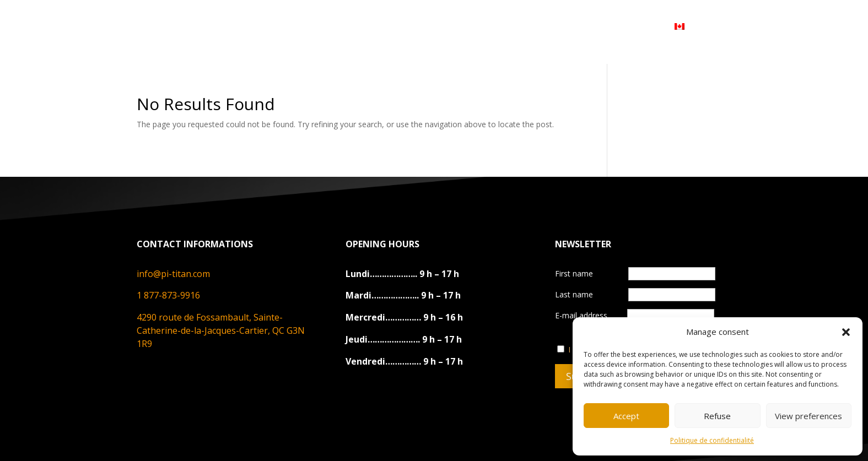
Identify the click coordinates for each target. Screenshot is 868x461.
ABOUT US (276, 26)
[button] (846, 332)
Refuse (717, 416)
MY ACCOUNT (614, 26)
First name (575, 273)
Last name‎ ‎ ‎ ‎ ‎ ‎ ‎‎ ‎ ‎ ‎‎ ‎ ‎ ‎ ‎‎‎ (588, 294)
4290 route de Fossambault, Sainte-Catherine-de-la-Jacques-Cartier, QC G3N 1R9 (221, 330)
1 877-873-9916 (168, 295)
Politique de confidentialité (712, 440)
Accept (626, 416)
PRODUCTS (344, 26)
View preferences (808, 416)
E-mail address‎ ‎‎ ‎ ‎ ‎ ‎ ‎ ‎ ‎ (635, 315)
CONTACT (421, 26)
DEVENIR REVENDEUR (513, 26)
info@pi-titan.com (173, 274)
